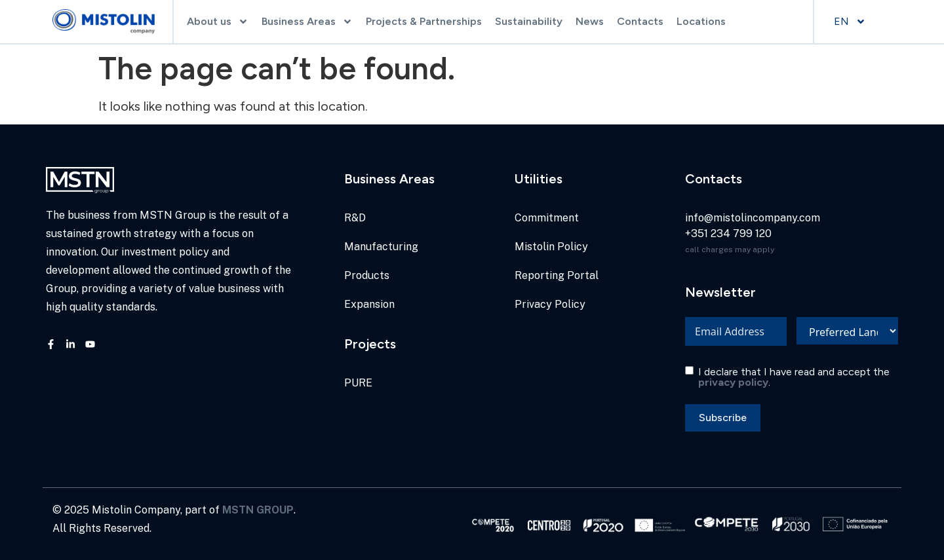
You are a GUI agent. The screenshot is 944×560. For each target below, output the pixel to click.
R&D (355, 218)
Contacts (640, 21)
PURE (358, 383)
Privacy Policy (550, 304)
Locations (701, 21)
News (590, 21)
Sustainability (529, 21)
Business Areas (307, 22)
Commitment (547, 218)
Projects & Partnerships (424, 21)
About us (218, 22)
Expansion (369, 304)
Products (367, 275)
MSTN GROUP (258, 510)
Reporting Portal (557, 275)
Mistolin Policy (551, 247)
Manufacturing (381, 247)
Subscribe (723, 418)
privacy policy (733, 382)
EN (850, 22)
